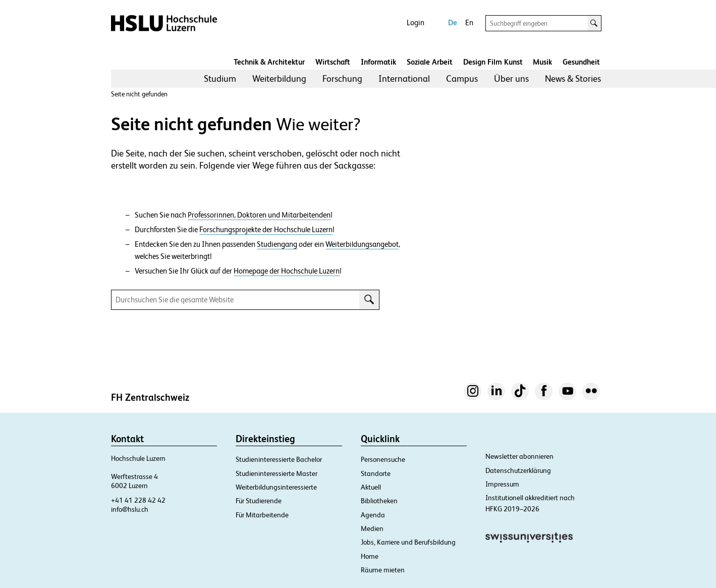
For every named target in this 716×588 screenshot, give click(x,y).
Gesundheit (581, 62)
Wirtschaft (333, 62)
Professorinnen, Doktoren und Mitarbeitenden (259, 215)
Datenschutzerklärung (518, 470)
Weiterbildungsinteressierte (276, 487)
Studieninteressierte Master (277, 473)
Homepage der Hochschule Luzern (287, 271)
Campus (462, 78)
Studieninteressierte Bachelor (279, 459)
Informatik (378, 62)
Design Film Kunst (493, 62)
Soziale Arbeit (430, 62)
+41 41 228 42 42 (138, 500)
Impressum (502, 484)
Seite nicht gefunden (139, 94)
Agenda (373, 515)
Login (416, 22)
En (469, 22)
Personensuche (383, 459)
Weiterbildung (279, 78)
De (453, 22)
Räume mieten (383, 570)
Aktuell (371, 487)
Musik (542, 62)
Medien (372, 528)
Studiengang (277, 244)
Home (370, 556)
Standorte (376, 473)
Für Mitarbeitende (262, 515)
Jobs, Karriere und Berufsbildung (408, 542)
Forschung (342, 78)
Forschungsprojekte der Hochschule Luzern (266, 230)
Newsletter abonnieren (519, 456)
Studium (220, 78)
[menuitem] (220, 79)
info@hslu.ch (130, 509)
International (404, 78)
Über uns (511, 78)
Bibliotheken (379, 501)
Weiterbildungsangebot (362, 244)
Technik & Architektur (269, 62)
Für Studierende (259, 501)
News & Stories (573, 78)
